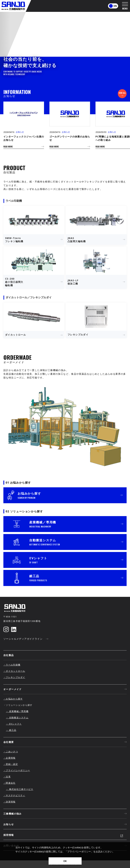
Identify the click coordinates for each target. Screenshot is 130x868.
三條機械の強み (65, 814)
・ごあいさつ (11, 752)
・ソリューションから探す (18, 705)
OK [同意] (65, 861)
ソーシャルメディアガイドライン (26, 639)
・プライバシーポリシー (17, 770)
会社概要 (65, 742)
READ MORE (24, 147)
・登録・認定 (11, 764)
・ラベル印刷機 (12, 665)
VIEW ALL (122, 94)
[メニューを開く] (125, 6)
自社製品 (9, 655)
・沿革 (7, 777)
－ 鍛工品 (11, 730)
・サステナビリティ (14, 795)
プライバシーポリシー (79, 851)
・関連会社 (9, 783)
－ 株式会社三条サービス (20, 789)
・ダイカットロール (14, 671)
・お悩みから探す (13, 699)
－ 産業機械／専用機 (17, 711)
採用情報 (9, 835)
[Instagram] (6, 629)
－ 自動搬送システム (17, 718)
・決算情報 (9, 802)
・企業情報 (9, 758)
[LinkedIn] (14, 629)
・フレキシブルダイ (14, 677)
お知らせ (65, 824)
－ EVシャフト (14, 724)
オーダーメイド (65, 689)
